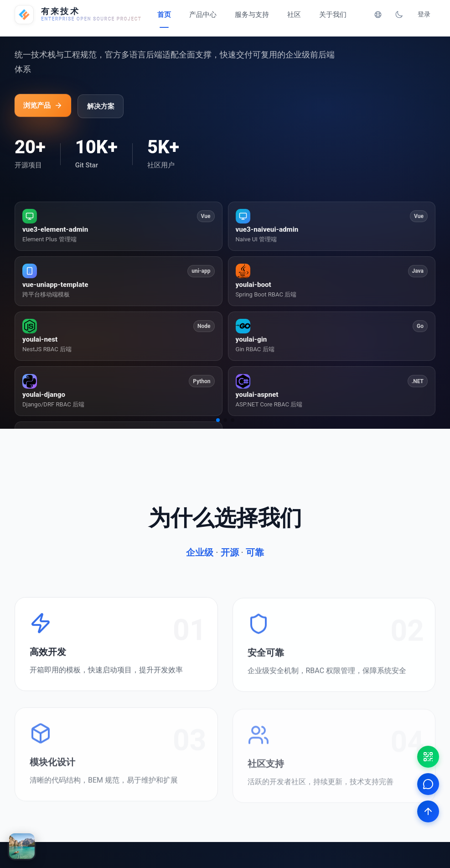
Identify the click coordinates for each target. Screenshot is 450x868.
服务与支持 (252, 15)
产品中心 (203, 15)
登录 (424, 14)
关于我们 (333, 15)
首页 (164, 15)
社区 (294, 15)
